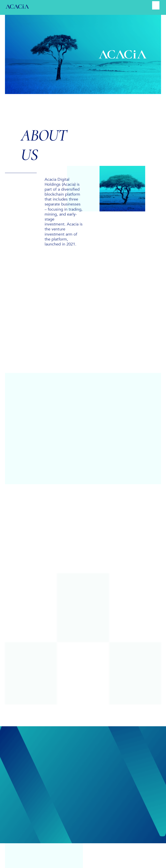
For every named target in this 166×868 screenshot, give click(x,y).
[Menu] (156, 5)
